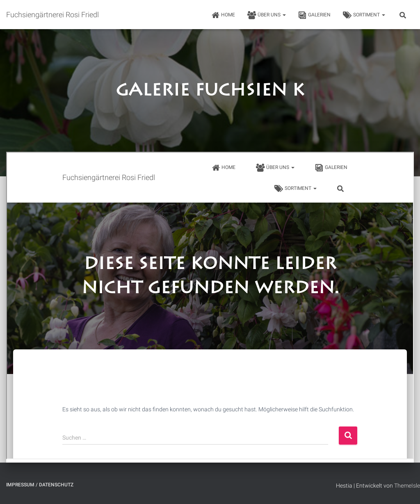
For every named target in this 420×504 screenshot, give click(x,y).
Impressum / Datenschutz (40, 485)
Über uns (267, 15)
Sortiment (364, 15)
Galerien (314, 15)
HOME (223, 15)
